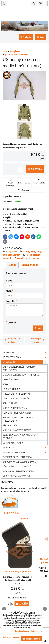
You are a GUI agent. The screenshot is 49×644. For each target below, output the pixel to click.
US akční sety (25, 353)
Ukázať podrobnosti (11, 637)
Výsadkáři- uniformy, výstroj (18, 471)
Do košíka (35, 169)
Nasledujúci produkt (38, 340)
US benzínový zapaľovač (18, 572)
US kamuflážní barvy (25, 452)
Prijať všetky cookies (32, 639)
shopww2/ (24, 518)
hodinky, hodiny (11, 389)
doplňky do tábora (13, 443)
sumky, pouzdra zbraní (15, 408)
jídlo (5, 384)
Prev (4, 609)
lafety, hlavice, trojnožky (17, 398)
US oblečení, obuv (25, 357)
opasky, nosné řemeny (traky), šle (21, 375)
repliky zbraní (10, 403)
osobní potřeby (11, 380)
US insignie (25, 448)
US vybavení (11, 251)
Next (45, 609)
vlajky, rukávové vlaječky (17, 430)
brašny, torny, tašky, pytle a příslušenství (18, 419)
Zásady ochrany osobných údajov (29, 631)
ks (22, 170)
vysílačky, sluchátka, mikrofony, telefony (20, 436)
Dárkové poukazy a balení (17, 467)
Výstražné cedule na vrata (17, 457)
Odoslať (38, 328)
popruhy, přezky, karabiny (29, 258)
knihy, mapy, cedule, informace (19, 462)
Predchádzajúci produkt (13, 340)
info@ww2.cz (11, 513)
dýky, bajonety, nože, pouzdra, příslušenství (19, 368)
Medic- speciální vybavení (16, 476)
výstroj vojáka (11, 425)
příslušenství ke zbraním (16, 394)
